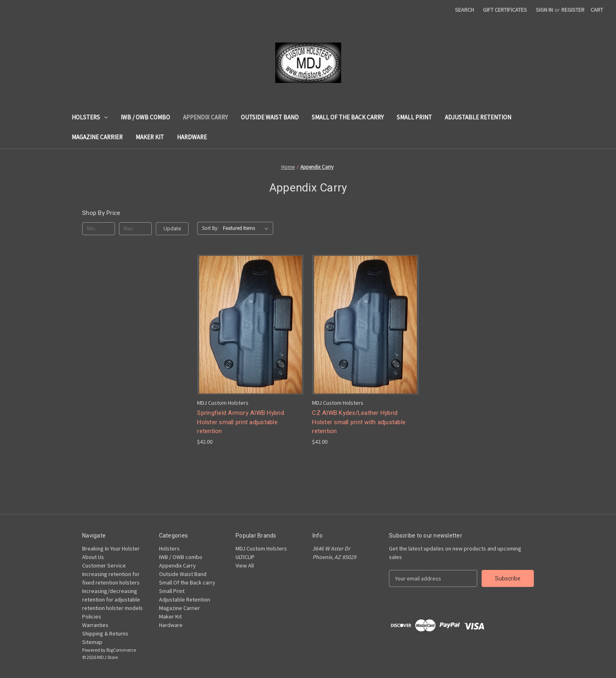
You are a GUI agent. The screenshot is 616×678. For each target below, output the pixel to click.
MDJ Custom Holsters (261, 548)
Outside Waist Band (270, 117)
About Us (93, 557)
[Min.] (99, 229)
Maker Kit (150, 137)
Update (172, 228)
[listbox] (247, 228)
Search (464, 10)
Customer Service (104, 565)
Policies (92, 616)
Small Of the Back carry (348, 117)
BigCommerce (121, 650)
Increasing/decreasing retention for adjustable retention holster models (113, 599)
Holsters (90, 117)
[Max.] (135, 229)
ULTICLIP (245, 557)
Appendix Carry (205, 117)
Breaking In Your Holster (111, 548)
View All (245, 565)
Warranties (95, 625)
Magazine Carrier (97, 137)
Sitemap (92, 642)
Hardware (192, 137)
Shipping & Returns (105, 633)
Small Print (414, 117)
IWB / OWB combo (145, 117)
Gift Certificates (505, 10)
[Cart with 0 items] (597, 10)
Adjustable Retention (478, 117)
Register (573, 10)
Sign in (544, 10)
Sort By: (210, 228)
